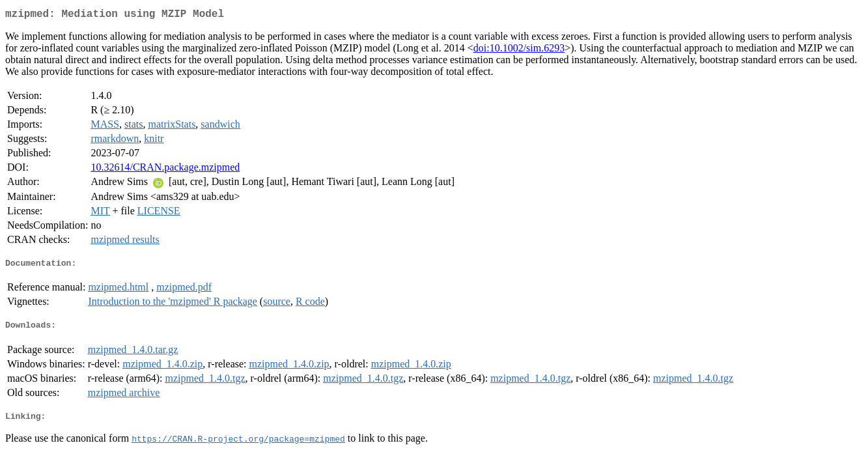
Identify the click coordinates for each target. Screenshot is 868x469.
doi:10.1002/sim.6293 (519, 50)
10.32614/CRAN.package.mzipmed (165, 170)
